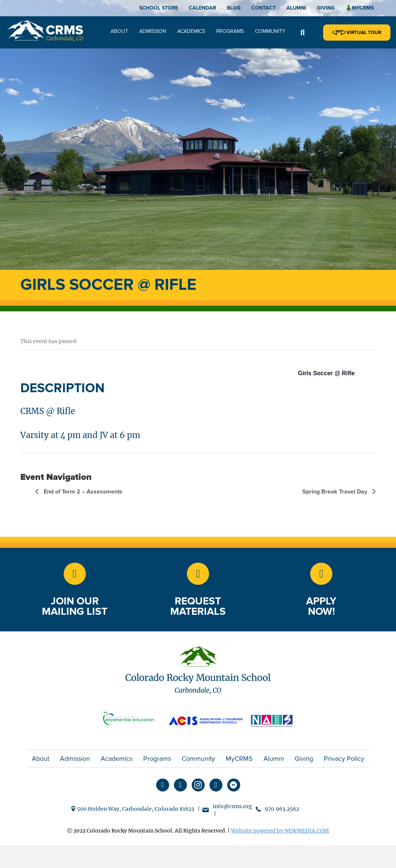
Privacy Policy (344, 759)
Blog (234, 8)
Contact (264, 8)
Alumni (296, 8)
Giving (326, 8)
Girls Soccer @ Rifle (326, 373)
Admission (153, 31)
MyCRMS (239, 759)
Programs (230, 31)
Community (270, 31)
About (119, 31)
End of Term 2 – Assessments (82, 492)
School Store (159, 8)
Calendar (202, 8)
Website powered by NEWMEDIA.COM (280, 831)
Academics (191, 31)
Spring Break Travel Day (335, 492)
